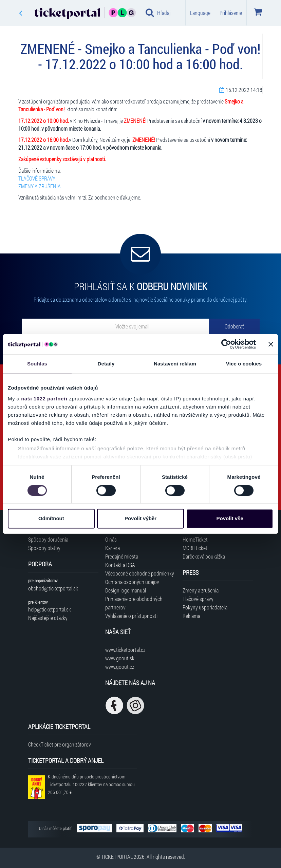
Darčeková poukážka (204, 556)
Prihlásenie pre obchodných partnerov (134, 603)
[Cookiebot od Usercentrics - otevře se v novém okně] (226, 344)
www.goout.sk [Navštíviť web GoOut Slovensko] (120, 658)
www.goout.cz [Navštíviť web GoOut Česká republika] (120, 667)
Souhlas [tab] (37, 364)
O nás (111, 539)
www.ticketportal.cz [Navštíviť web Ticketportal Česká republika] (125, 650)
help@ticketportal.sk (50, 609)
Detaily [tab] (106, 364)
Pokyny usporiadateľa (205, 607)
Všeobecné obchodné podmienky (140, 573)
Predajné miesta (122, 556)
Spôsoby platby (44, 548)
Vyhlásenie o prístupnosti (131, 616)
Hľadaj (158, 13)
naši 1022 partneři (44, 399)
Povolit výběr (140, 519)
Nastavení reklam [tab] (175, 364)
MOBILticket (195, 548)
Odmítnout (51, 519)
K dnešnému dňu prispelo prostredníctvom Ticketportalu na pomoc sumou (91, 784)
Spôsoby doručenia (48, 539)
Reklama (191, 616)
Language (200, 13)
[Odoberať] (234, 326)
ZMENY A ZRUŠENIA (40, 186)
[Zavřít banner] (271, 344)
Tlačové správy (198, 599)
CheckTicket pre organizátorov (60, 744)
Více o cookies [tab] (244, 364)
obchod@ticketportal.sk (53, 588)
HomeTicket (195, 539)
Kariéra (113, 548)
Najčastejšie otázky (48, 618)
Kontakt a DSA (120, 565)
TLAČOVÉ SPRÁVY (37, 178)
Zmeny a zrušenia (201, 590)
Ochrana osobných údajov (132, 582)
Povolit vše (230, 519)
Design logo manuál (126, 590)
